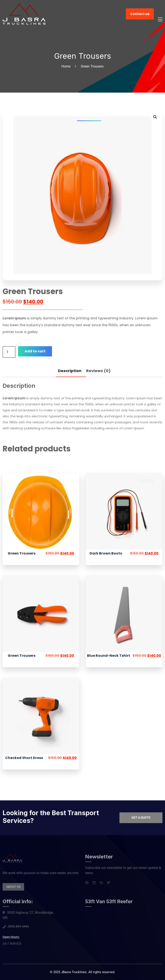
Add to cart (35, 351)
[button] (155, 117)
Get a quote (141, 818)
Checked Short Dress (24, 758)
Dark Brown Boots (106, 553)
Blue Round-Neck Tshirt (109, 656)
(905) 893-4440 (18, 929)
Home (67, 66)
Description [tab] (70, 371)
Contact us (140, 14)
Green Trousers (22, 553)
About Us (13, 889)
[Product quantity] (9, 352)
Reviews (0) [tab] (98, 371)
